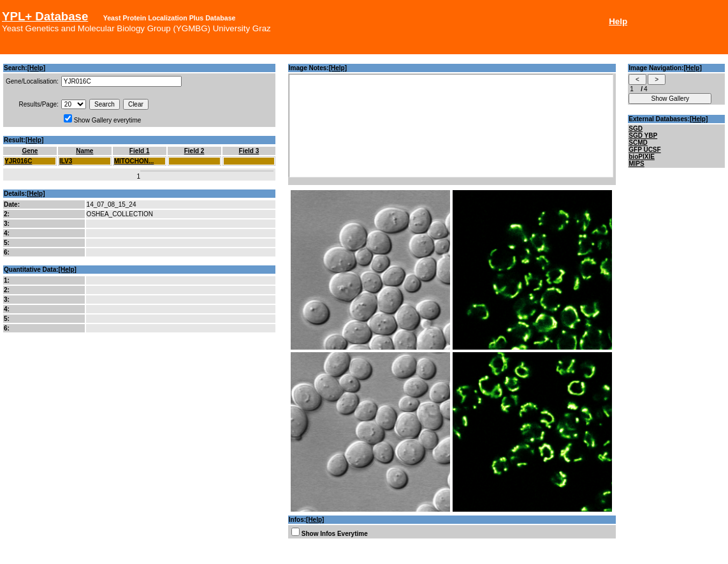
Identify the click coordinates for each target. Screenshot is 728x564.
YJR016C (18, 161)
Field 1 (140, 151)
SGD (636, 129)
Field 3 (249, 151)
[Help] (36, 68)
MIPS (636, 164)
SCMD (638, 143)
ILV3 (66, 161)
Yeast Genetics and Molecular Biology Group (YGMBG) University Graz (136, 28)
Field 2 (194, 151)
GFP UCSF (644, 150)
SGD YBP (643, 136)
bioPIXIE (642, 157)
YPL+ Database (45, 16)
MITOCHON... (134, 161)
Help (618, 21)
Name (84, 151)
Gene (30, 151)
